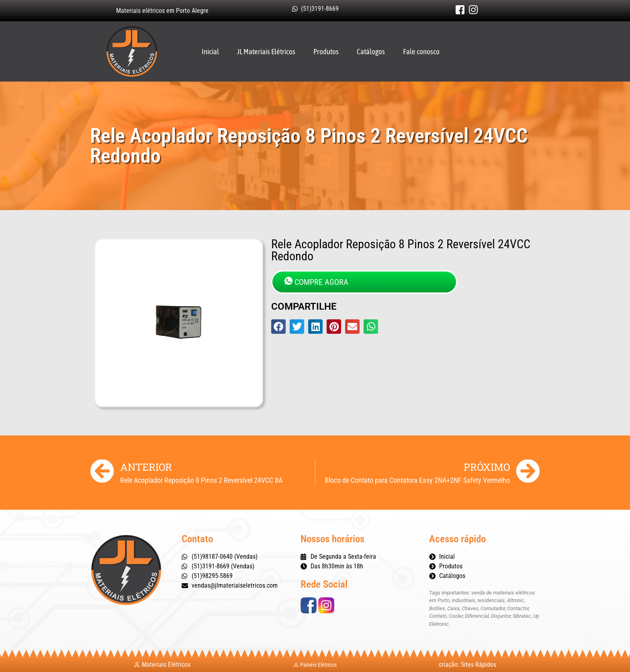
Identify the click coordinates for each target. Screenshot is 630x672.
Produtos (326, 51)
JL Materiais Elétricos (266, 51)
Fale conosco (421, 51)
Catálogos (371, 51)
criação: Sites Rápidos (467, 665)
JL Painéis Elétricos (315, 665)
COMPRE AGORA (316, 282)
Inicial (210, 51)
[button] (278, 327)
